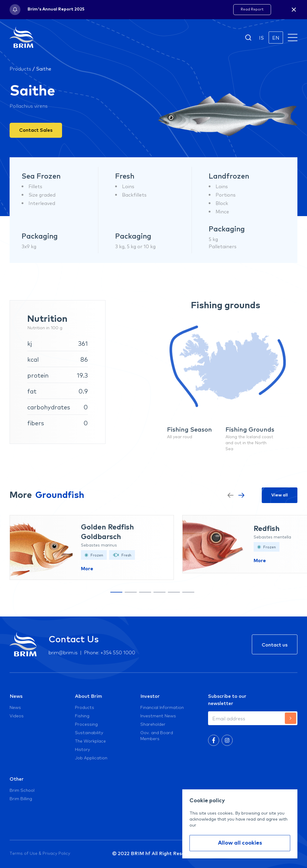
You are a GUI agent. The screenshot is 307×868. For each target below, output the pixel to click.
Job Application (91, 758)
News (16, 696)
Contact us (275, 644)
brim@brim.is (63, 652)
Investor (150, 696)
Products (20, 68)
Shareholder (153, 724)
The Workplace (90, 741)
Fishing (82, 716)
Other (17, 779)
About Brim (89, 696)
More (87, 569)
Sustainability (89, 732)
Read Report (252, 9)
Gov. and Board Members (157, 735)
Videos (17, 716)
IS (261, 38)
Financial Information (162, 707)
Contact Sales (36, 130)
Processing (86, 724)
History (82, 749)
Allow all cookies (240, 843)
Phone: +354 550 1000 (110, 652)
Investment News (158, 716)
